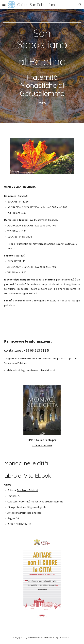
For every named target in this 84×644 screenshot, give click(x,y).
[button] (4, 5)
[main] (42, 66)
